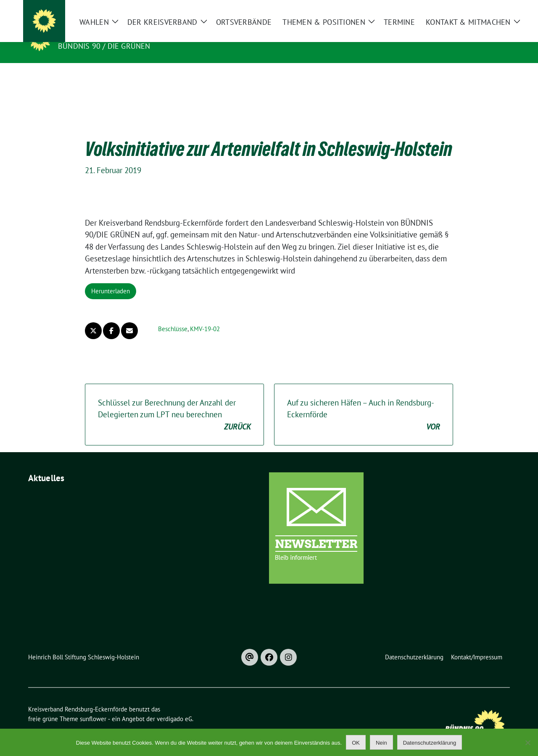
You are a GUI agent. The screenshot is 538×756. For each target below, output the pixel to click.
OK (356, 743)
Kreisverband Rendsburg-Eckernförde (147, 34)
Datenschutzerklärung (430, 743)
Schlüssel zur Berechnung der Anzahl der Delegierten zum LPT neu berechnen (174, 402)
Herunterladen (111, 278)
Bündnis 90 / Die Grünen (104, 46)
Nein (381, 743)
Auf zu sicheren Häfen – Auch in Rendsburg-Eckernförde (364, 402)
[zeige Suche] (495, 8)
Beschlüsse (173, 316)
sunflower (93, 706)
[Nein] (527, 743)
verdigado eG (174, 706)
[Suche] (483, 8)
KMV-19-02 (205, 316)
